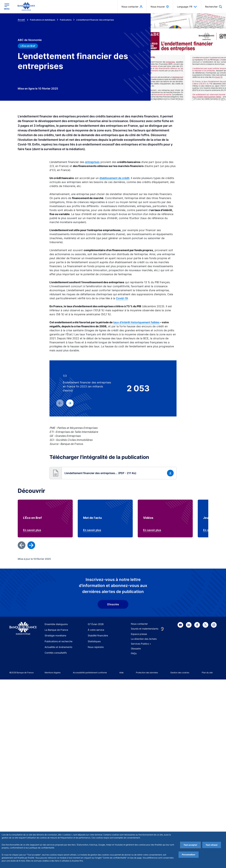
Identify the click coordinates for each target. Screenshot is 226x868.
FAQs (134, 653)
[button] (113, 473)
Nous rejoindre (96, 647)
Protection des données (147, 673)
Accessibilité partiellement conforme (90, 673)
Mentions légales (53, 673)
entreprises (92, 162)
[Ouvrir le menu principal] (7, 7)
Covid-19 (122, 298)
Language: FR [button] (187, 7)
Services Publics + (141, 644)
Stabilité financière (98, 635)
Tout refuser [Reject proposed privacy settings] (212, 845)
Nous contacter (139, 624)
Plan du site (207, 673)
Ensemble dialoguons (56, 624)
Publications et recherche (59, 641)
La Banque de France (56, 630)
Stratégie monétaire (55, 635)
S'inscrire (113, 604)
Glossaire (136, 648)
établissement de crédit (114, 178)
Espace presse (139, 634)
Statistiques (94, 641)
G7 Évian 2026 (96, 624)
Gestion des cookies (180, 673)
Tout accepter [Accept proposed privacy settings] (190, 845)
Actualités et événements (58, 647)
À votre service (96, 630)
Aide (121, 673)
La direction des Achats (144, 639)
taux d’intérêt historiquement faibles (136, 322)
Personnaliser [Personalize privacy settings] (189, 855)
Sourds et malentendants (145, 629)
